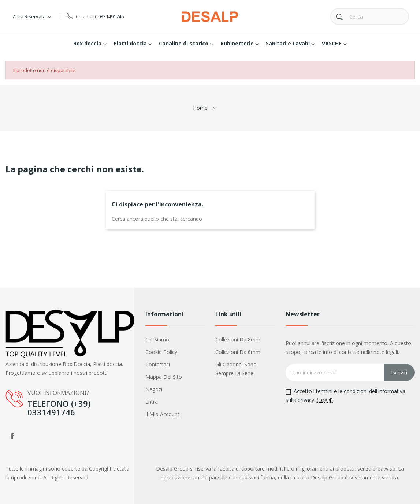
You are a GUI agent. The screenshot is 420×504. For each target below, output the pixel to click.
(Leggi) (325, 400)
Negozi (154, 389)
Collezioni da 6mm (238, 352)
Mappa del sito (164, 377)
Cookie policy (161, 352)
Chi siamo (157, 339)
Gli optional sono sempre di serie (236, 369)
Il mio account (162, 414)
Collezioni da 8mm (238, 339)
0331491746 (111, 16)
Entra (152, 402)
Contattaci (158, 364)
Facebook (12, 436)
